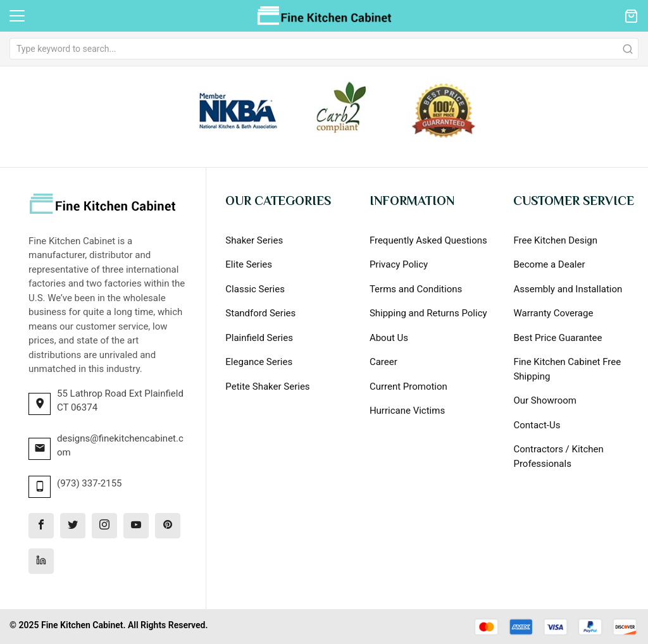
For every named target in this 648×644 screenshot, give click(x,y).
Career (383, 362)
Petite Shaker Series (267, 387)
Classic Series (255, 289)
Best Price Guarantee (558, 338)
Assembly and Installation (568, 289)
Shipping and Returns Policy (428, 313)
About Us (389, 338)
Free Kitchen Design (555, 240)
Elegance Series (259, 362)
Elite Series (249, 264)
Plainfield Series (259, 338)
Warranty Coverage (553, 313)
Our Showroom (545, 400)
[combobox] (324, 49)
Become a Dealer (549, 264)
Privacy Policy (399, 264)
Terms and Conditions (416, 289)
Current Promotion (408, 387)
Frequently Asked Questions (428, 240)
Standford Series (260, 313)
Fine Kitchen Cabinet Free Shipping (567, 369)
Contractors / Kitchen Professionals (558, 456)
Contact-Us (537, 425)
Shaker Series (254, 240)
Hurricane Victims (407, 411)
